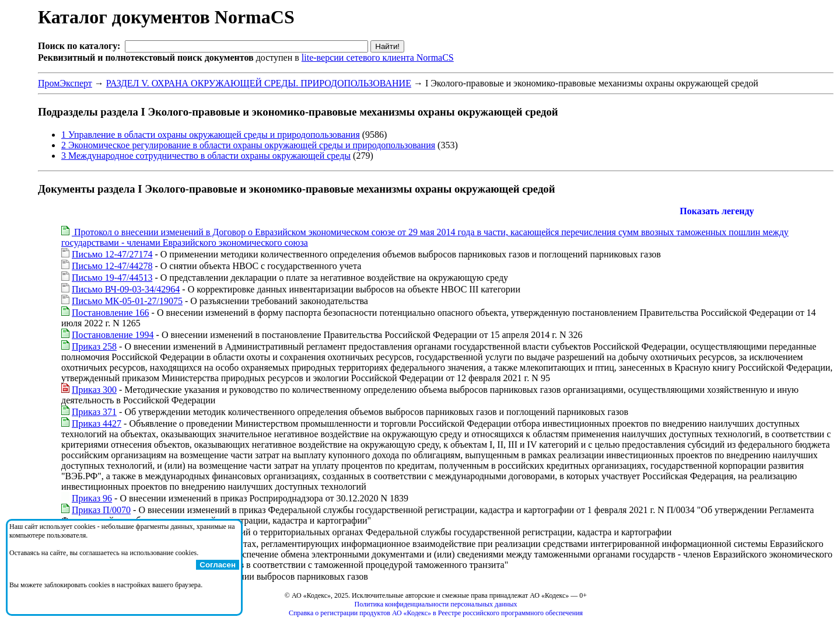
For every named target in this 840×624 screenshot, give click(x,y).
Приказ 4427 (97, 423)
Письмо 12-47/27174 (112, 254)
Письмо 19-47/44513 (112, 278)
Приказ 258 (94, 346)
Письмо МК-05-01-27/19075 (127, 301)
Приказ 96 (92, 498)
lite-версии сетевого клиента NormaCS (378, 57)
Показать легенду (717, 211)
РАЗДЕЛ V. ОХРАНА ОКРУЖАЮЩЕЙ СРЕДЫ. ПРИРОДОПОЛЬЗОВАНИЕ (259, 83)
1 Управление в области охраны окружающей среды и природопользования (211, 135)
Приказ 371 (94, 412)
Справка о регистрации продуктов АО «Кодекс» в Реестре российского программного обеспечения (436, 613)
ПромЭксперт (65, 83)
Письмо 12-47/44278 (112, 266)
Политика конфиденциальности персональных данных (436, 604)
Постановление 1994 (113, 335)
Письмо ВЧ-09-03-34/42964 (126, 289)
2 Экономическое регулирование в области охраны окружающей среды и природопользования (248, 145)
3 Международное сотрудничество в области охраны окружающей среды (206, 156)
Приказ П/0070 (101, 510)
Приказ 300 (94, 390)
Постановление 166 (111, 313)
